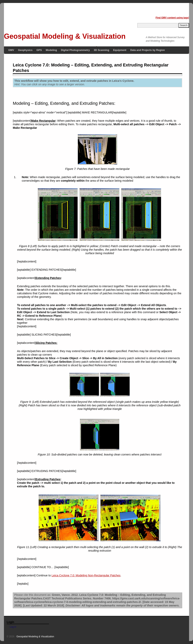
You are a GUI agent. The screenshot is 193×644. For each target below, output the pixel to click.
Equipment (120, 50)
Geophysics (25, 50)
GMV (11, 50)
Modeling (51, 50)
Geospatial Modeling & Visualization (65, 36)
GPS (39, 50)
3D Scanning (101, 50)
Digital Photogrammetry (75, 50)
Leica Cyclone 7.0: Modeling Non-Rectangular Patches (86, 575)
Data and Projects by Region (148, 50)
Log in (13, 627)
